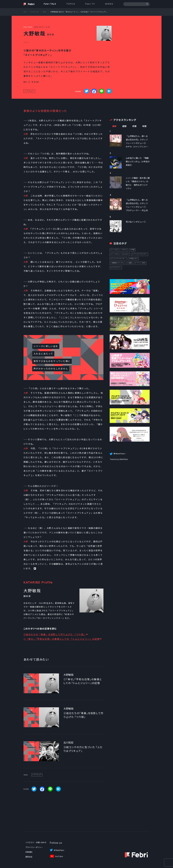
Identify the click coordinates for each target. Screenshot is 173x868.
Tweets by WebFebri (119, 459)
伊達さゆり (134, 259)
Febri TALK (50, 4)
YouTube (59, 856)
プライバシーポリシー (34, 847)
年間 (144, 126)
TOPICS (71, 4)
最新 (114, 126)
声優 (133, 250)
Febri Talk (35, 12)
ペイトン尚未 (141, 263)
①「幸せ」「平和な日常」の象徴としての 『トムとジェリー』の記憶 (62, 639)
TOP (25, 12)
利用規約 (29, 852)
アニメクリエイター (140, 254)
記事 (44, 12)
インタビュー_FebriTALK (120, 254)
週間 (124, 126)
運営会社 (29, 857)
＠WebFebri (59, 850)
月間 (134, 126)
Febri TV (90, 4)
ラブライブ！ (117, 267)
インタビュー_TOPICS (119, 250)
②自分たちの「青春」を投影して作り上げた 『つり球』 (55, 635)
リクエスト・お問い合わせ (36, 842)
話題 (130, 263)
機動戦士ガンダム (118, 263)
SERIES (109, 4)
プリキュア (30, 91)
